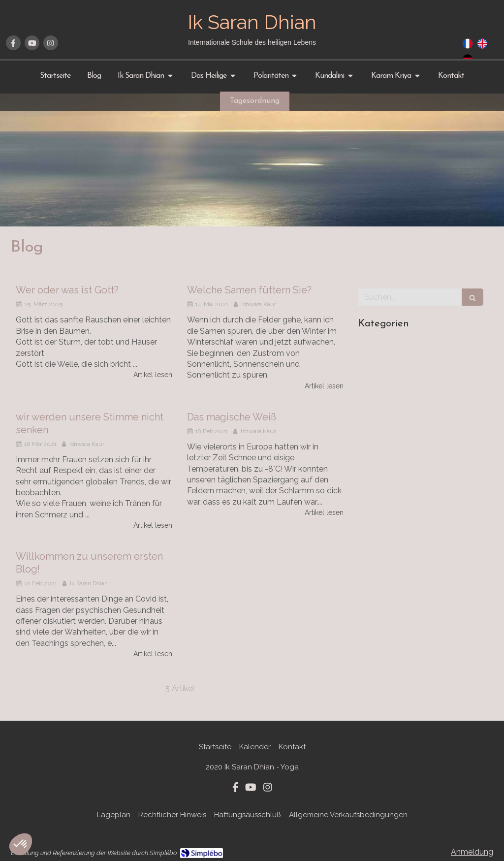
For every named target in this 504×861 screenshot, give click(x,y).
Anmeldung (472, 852)
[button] (21, 844)
